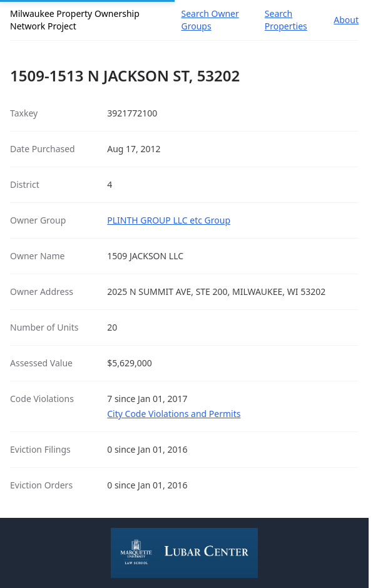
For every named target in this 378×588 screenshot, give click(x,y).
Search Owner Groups (210, 20)
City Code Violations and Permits (174, 414)
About (346, 20)
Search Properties (286, 20)
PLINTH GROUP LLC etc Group (169, 220)
